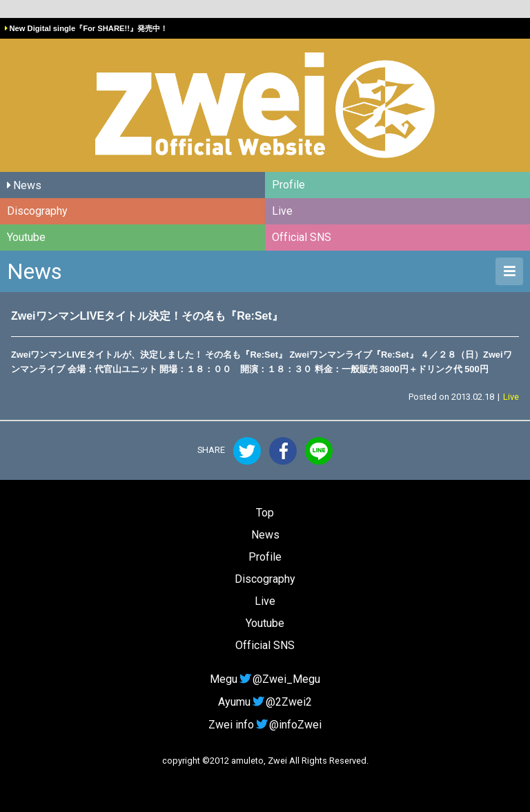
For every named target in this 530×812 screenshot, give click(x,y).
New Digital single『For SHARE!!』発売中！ (88, 28)
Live (282, 211)
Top (265, 513)
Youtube (26, 237)
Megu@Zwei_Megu (265, 679)
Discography (37, 211)
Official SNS (302, 237)
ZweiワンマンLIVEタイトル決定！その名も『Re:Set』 (147, 316)
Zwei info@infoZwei (265, 725)
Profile (288, 185)
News (27, 185)
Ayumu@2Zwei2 (265, 702)
